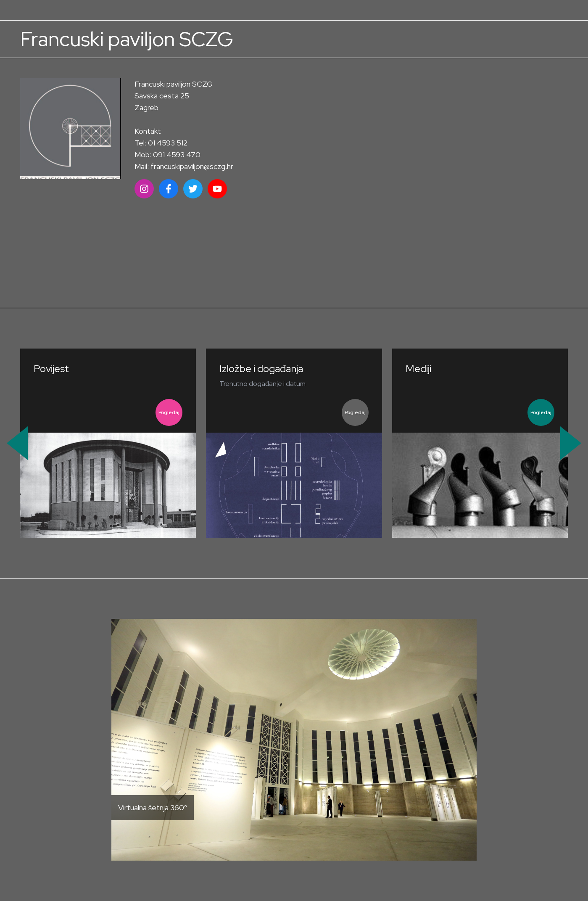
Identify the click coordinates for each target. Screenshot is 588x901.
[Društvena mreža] (144, 189)
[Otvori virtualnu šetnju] (294, 740)
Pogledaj (169, 412)
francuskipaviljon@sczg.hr (192, 166)
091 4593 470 (177, 155)
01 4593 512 (168, 143)
